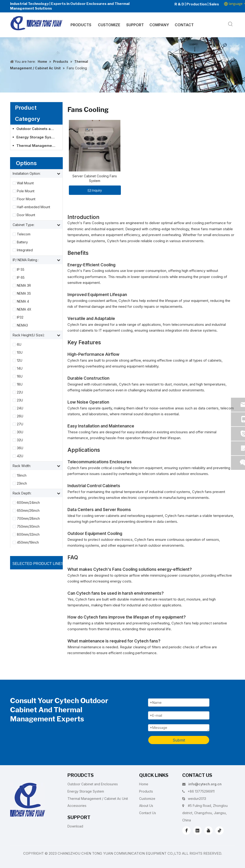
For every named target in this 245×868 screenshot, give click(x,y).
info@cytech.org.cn (205, 784)
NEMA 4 (23, 301)
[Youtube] (208, 831)
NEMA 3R (24, 286)
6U (19, 345)
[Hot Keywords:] (230, 24)
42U (20, 456)
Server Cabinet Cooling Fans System (95, 178)
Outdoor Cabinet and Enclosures (93, 784)
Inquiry (95, 190)
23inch (22, 483)
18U (20, 384)
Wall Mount (25, 183)
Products (146, 791)
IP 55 (21, 270)
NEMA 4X (24, 309)
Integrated (25, 250)
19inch (22, 475)
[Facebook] (186, 831)
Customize (147, 799)
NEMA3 (22, 325)
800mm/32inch (28, 534)
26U (20, 416)
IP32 (20, 317)
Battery (22, 242)
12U (20, 360)
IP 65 (21, 278)
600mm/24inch (28, 503)
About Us (146, 806)
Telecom (24, 234)
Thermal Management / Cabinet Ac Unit (38, 146)
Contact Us (148, 813)
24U (20, 408)
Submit (179, 740)
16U (20, 376)
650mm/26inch (28, 511)
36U (20, 448)
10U (20, 352)
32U (20, 440)
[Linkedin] (197, 831)
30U (20, 432)
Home (144, 784)
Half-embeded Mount (33, 207)
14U (20, 368)
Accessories (77, 806)
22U (20, 392)
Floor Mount (26, 199)
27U (20, 424)
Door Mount (26, 215)
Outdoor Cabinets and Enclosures (38, 129)
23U (20, 400)
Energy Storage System (37, 137)
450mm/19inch (28, 542)
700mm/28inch (28, 519)
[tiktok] (219, 831)
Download (75, 826)
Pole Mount (26, 191)
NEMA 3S (24, 293)
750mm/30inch (28, 527)
